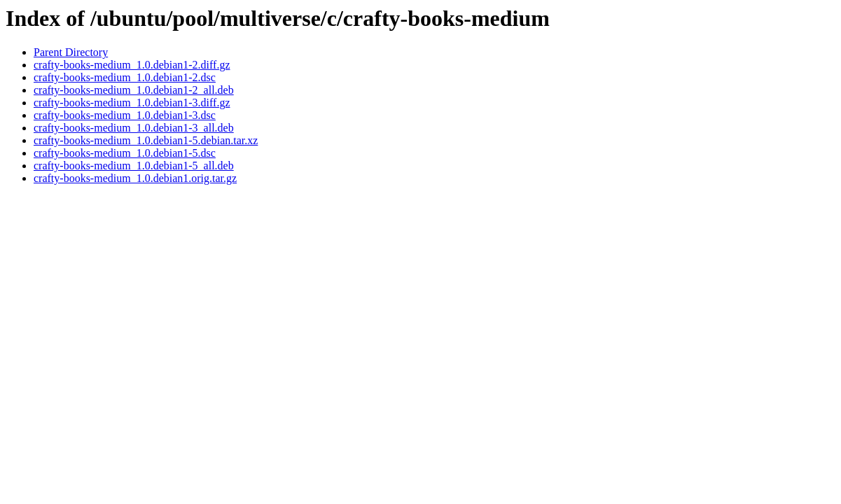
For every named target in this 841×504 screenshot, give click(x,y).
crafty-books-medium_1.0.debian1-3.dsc (125, 115)
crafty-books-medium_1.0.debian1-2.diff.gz (132, 65)
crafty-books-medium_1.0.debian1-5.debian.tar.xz (146, 140)
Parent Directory (71, 52)
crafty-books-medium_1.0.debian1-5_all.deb (134, 166)
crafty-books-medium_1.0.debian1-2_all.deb (134, 90)
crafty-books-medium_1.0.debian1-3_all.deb (134, 128)
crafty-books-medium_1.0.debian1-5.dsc (125, 153)
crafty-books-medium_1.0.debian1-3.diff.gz (132, 103)
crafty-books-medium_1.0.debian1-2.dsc (125, 77)
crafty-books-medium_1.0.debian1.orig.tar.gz (135, 178)
